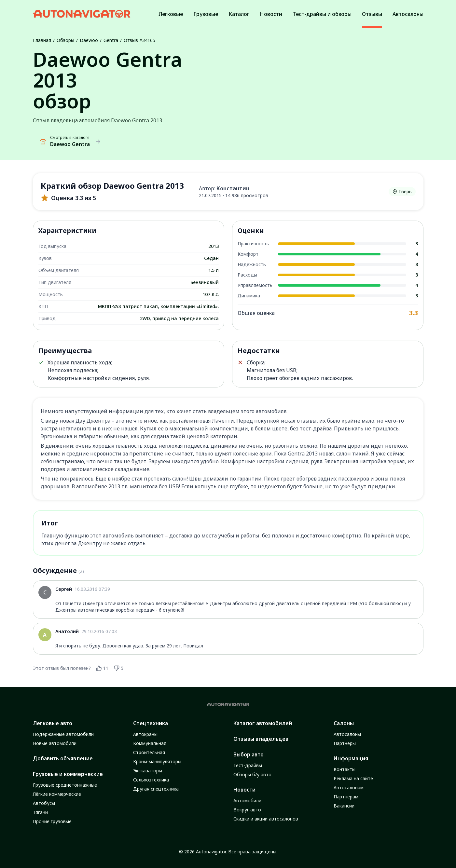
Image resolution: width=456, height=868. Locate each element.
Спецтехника (151, 723)
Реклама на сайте (353, 778)
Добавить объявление (63, 758)
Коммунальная (150, 743)
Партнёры (345, 743)
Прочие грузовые (52, 821)
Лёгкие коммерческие (57, 794)
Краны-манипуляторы (157, 761)
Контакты (345, 769)
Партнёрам (346, 797)
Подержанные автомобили (63, 734)
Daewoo (89, 40)
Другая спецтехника (156, 789)
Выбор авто (249, 754)
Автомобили (247, 800)
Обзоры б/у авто (252, 774)
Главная (42, 40)
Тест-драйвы (248, 765)
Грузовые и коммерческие (68, 774)
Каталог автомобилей (263, 723)
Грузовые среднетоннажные (65, 785)
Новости (244, 790)
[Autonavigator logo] (82, 14)
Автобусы (44, 803)
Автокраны (145, 734)
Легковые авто (53, 723)
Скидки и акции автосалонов (266, 819)
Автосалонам (349, 787)
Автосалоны (347, 734)
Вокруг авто (247, 810)
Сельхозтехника (151, 780)
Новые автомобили (55, 743)
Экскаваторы (148, 771)
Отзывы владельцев (261, 739)
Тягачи (40, 812)
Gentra (111, 40)
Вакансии (344, 806)
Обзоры (65, 40)
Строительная (149, 752)
